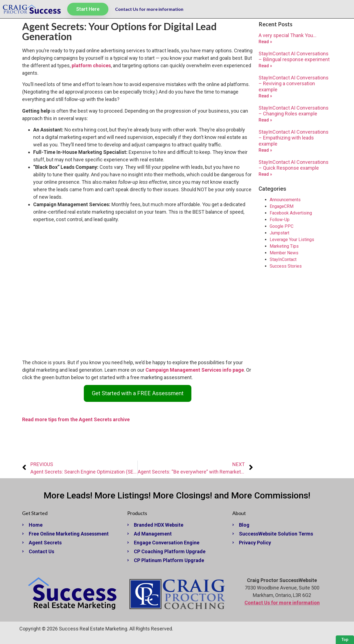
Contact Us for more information (149, 9)
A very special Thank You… (287, 35)
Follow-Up (280, 220)
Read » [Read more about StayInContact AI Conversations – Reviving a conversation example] (265, 96)
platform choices (91, 65)
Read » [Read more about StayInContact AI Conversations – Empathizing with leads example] (265, 150)
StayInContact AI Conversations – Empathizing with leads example (294, 138)
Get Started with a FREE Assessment (138, 393)
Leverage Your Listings (292, 240)
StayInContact (283, 259)
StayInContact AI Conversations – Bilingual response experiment (294, 57)
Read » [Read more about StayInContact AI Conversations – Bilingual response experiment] (265, 66)
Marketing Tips (284, 246)
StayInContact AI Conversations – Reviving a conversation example (294, 84)
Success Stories (286, 266)
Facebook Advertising (291, 213)
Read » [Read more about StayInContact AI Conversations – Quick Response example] (265, 174)
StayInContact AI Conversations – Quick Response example (294, 165)
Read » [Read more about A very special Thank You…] (265, 42)
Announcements (285, 200)
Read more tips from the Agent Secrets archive (76, 419)
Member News (284, 253)
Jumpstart (279, 233)
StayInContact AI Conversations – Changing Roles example (294, 111)
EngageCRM (282, 206)
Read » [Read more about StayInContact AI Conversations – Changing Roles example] (265, 120)
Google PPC (282, 226)
